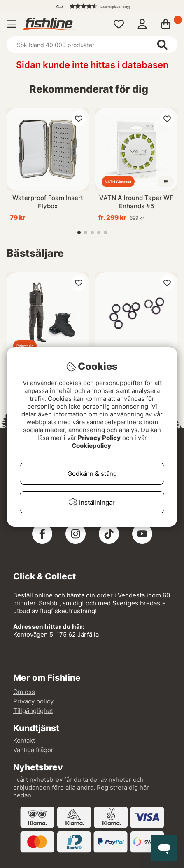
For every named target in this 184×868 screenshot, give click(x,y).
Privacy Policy (99, 438)
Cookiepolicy (91, 446)
